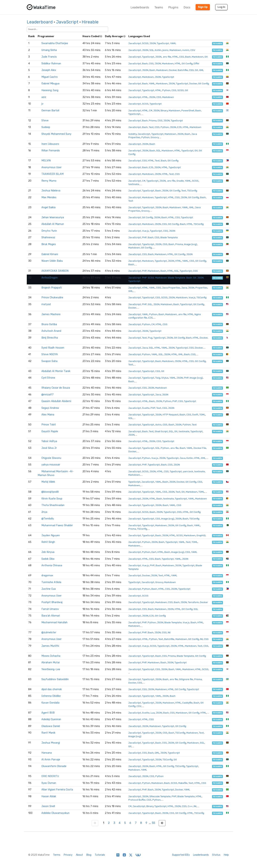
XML (201, 70)
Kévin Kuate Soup (52, 499)
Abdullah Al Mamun (53, 224)
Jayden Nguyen (51, 535)
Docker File (200, 448)
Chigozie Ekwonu (51, 458)
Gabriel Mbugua (50, 84)
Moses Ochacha (51, 656)
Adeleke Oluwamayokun (55, 813)
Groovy (155, 137)
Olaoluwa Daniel (51, 726)
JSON (153, 43)
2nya (44, 512)
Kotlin (158, 50)
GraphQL (201, 535)
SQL (152, 50)
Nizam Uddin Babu (52, 261)
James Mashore (51, 314)
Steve (45, 121)
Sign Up (203, 7)
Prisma (153, 120)
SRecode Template (160, 796)
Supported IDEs (181, 855)
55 (153, 823)
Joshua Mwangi (51, 743)
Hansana (47, 753)
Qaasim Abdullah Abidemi (56, 401)
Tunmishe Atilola (51, 582)
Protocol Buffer (137, 800)
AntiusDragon (50, 278)
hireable (217, 44)
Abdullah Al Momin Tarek (56, 371)
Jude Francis (49, 57)
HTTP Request (171, 415)
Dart (154, 552)
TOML (202, 415)
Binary (164, 110)
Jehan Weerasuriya (53, 217)
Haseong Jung (50, 90)
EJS (179, 127)
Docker (173, 70)
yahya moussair (51, 465)
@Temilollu (48, 519)
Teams (159, 7)
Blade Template (169, 237)
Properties (201, 288)
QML (157, 753)
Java (184, 288)
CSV (193, 50)
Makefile (183, 783)
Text (151, 127)
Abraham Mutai (51, 663)
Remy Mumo (49, 181)
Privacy (68, 855)
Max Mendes (49, 197)
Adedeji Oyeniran (51, 719)
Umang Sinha (49, 50)
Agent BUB (48, 713)
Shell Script (161, 431)
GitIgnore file (186, 679)
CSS (182, 57)
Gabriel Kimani (50, 254)
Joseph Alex (49, 70)
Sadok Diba (48, 559)
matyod (46, 304)
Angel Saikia (48, 207)
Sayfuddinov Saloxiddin (55, 679)
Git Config (187, 63)
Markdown (175, 50)
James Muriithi (50, 646)
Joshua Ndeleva (51, 191)
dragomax (47, 575)
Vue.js (145, 231)
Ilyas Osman (49, 783)
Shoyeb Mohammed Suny (56, 134)
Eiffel (196, 63)
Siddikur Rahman (51, 64)
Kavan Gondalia (50, 703)
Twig (158, 378)
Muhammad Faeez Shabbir (57, 525)
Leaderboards (140, 7)
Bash (188, 57)
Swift (195, 415)
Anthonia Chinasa (52, 565)
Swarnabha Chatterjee (55, 43)
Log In (221, 7)
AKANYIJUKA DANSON (55, 271)
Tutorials (100, 855)
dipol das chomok (52, 689)
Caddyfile (187, 703)
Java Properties (171, 288)
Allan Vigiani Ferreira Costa (57, 790)
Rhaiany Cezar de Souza (56, 388)
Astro (158, 425)
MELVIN (46, 161)
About (79, 855)
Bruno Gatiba (49, 324)
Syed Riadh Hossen (53, 348)
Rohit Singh (48, 542)
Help (226, 855)
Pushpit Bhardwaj (52, 602)
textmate (134, 184)
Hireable (90, 22)
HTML (175, 57)
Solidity (132, 134)
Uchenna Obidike (51, 696)
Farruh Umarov (50, 609)
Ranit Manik (48, 733)
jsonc (165, 50)
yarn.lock (188, 471)
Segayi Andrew (50, 408)
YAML (173, 43)
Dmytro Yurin (49, 231)
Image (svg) (191, 244)
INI (169, 632)
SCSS (145, 43)
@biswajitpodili (50, 492)
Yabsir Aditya (49, 441)
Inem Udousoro (50, 144)
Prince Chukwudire (52, 298)
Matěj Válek (48, 482)
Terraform (193, 602)
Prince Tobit (49, 425)
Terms (57, 855)
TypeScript (163, 43)
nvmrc (186, 50)
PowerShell (188, 110)
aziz (44, 97)
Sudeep (46, 127)
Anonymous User (51, 167)
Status (216, 855)
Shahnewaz (48, 237)
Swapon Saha (49, 361)
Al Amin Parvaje (51, 760)
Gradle (180, 181)
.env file (167, 57)
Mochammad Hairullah (54, 622)
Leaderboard (40, 22)
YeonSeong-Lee (51, 669)
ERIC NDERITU (50, 776)
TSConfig (192, 191)
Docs (187, 7)
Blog (89, 855)
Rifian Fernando (51, 151)
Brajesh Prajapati (52, 288)
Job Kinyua (48, 552)
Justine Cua (49, 589)
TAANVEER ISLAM (52, 174)
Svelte (146, 408)
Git (206, 57)
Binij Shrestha (50, 338)
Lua (153, 713)
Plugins (173, 7)
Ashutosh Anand (51, 331)
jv (42, 104)
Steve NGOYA (50, 354)
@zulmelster (49, 632)
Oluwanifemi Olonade (54, 766)
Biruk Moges (49, 244)
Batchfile (183, 70)
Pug (150, 338)
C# (151, 110)
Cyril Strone (48, 378)
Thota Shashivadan (53, 505)
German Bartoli (50, 111)
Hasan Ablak (49, 796)
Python (166, 90)
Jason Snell (48, 806)
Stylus (165, 378)
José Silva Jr (49, 448)
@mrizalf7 (47, 395)
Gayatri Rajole (50, 431)
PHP (144, 237)
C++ (190, 806)
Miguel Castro (50, 77)
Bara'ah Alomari (51, 616)
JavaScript (67, 22)
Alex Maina (48, 415)
